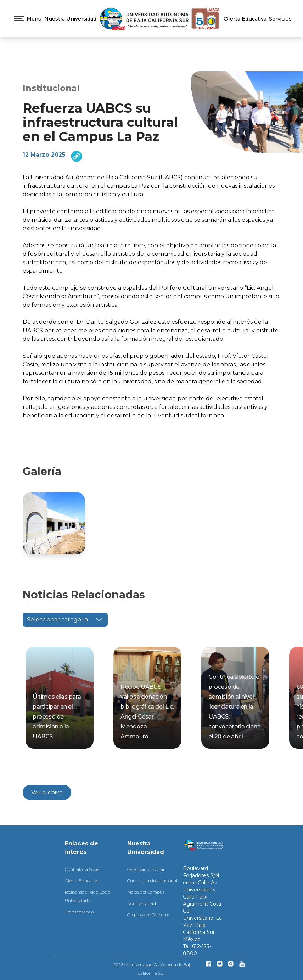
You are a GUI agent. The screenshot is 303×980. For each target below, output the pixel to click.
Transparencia (79, 912)
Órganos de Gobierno (149, 915)
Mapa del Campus (146, 892)
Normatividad (142, 903)
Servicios (280, 19)
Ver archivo (47, 792)
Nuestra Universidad (70, 19)
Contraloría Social (83, 869)
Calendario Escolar (146, 869)
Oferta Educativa (245, 19)
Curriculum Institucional (152, 881)
